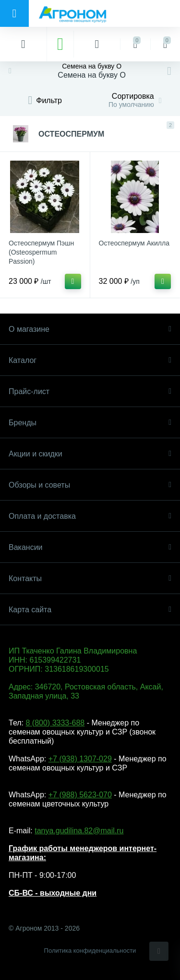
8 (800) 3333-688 (55, 723)
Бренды (90, 423)
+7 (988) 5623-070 (80, 795)
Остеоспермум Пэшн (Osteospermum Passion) (41, 252)
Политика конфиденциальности (90, 951)
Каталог (90, 360)
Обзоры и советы (90, 485)
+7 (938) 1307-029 (80, 759)
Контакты (90, 578)
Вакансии (90, 547)
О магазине (90, 329)
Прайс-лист (90, 391)
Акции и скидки (90, 454)
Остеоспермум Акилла (134, 243)
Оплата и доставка (90, 516)
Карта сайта (90, 610)
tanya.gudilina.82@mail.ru (79, 831)
